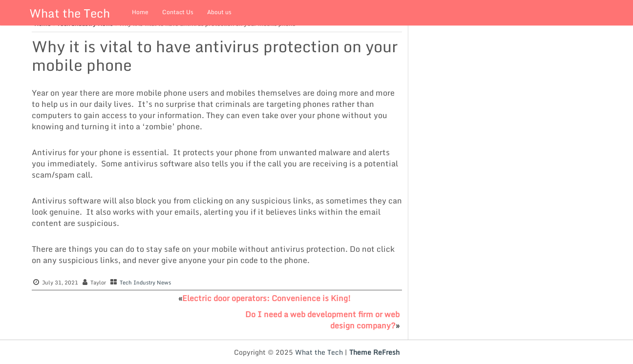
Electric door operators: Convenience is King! (266, 298)
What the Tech (70, 13)
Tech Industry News (145, 283)
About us (219, 12)
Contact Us (178, 12)
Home (140, 12)
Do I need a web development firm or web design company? (322, 320)
